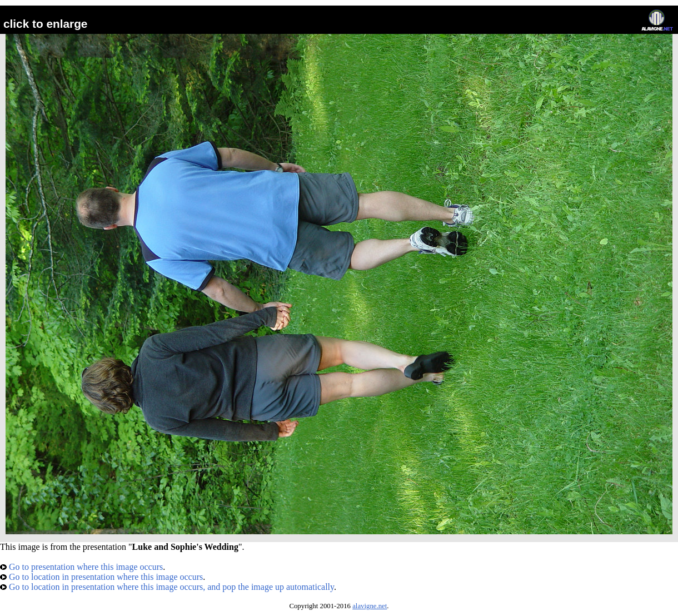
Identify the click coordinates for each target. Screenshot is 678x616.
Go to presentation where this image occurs (81, 567)
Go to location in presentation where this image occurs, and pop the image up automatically (167, 587)
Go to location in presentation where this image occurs (101, 577)
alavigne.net (370, 606)
